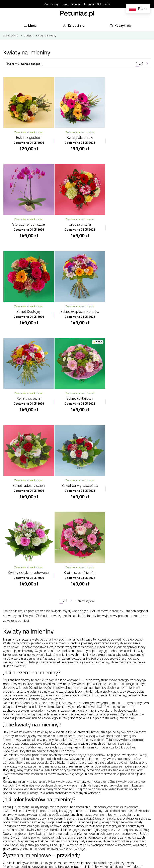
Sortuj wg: (13, 65)
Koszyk (121, 27)
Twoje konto (77, 829)
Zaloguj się (75, 26)
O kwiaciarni (77, 809)
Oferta (77, 819)
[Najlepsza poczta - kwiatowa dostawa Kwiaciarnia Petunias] (77, 14)
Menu (31, 27)
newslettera (72, 4)
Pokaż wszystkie (86, 421)
